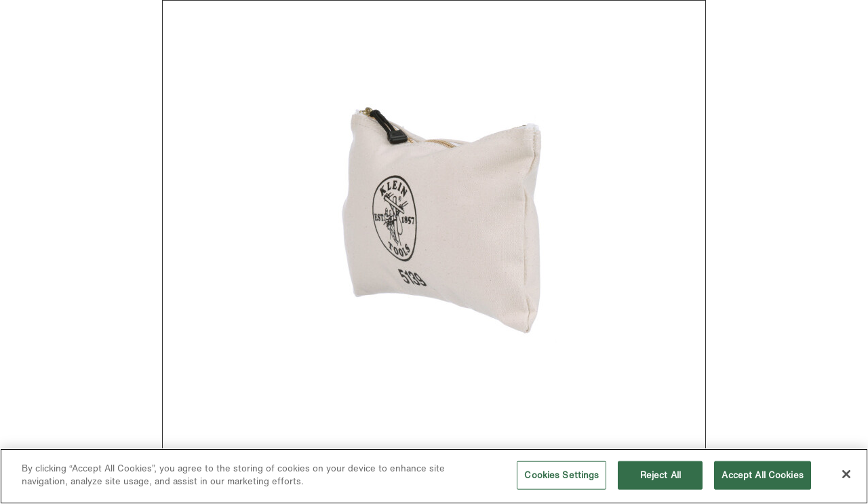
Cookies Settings (561, 475)
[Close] (846, 474)
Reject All (660, 475)
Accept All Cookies (762, 475)
